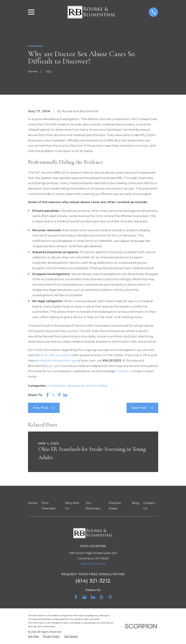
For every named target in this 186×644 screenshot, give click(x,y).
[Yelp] (102, 597)
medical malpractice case (58, 360)
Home (33, 503)
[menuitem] (33, 637)
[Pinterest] (110, 597)
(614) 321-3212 (93, 581)
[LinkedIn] (93, 597)
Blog (136, 503)
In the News (56, 386)
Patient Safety (97, 386)
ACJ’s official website (56, 355)
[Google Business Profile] (84, 597)
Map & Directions (93, 564)
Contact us (125, 371)
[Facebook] (76, 597)
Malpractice (76, 386)
